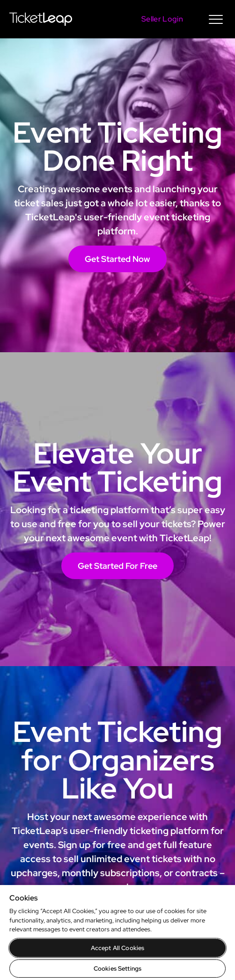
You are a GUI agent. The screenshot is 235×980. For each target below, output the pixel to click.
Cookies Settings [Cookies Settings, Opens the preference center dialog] (117, 969)
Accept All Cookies (117, 948)
